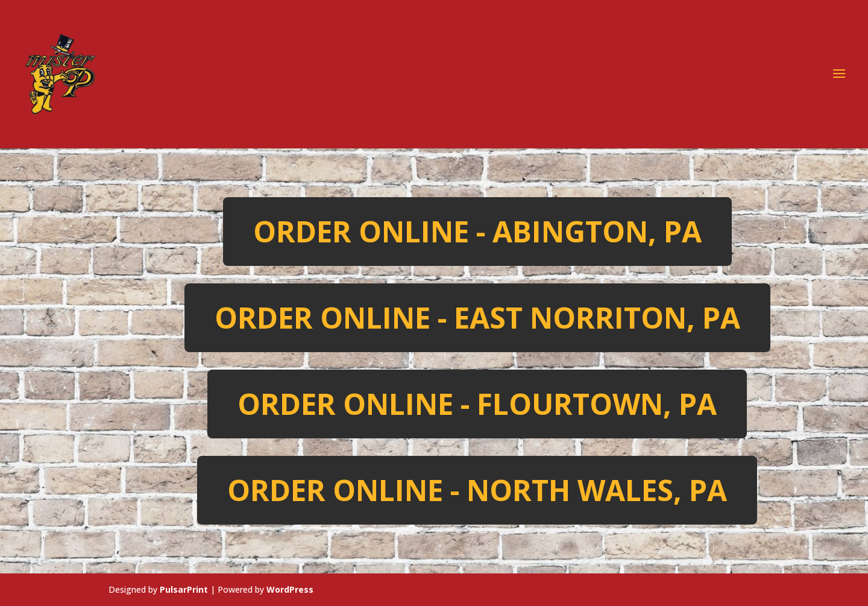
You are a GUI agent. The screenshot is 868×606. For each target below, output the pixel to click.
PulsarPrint (184, 589)
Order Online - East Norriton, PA (477, 317)
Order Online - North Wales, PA (477, 490)
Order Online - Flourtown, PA (477, 404)
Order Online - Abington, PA (477, 231)
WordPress (290, 589)
